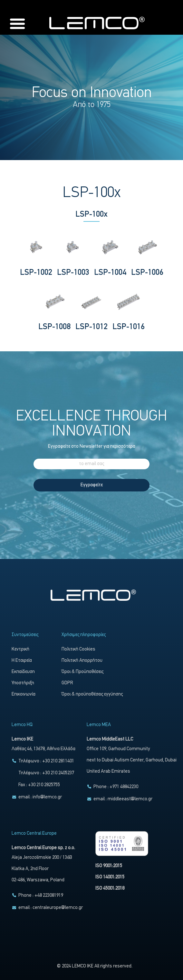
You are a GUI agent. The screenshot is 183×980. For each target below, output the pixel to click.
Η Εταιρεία (22, 661)
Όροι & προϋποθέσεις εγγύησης (92, 694)
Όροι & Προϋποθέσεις (82, 672)
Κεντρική (20, 649)
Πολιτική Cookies (78, 649)
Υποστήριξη (23, 683)
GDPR (67, 683)
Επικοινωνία (24, 694)
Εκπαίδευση (23, 672)
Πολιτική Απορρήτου (82, 661)
